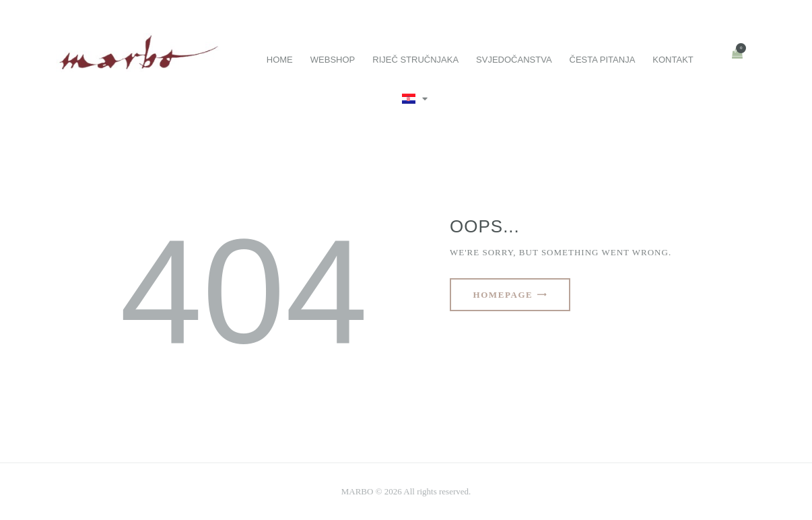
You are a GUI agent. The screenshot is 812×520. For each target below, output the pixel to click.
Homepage (503, 295)
